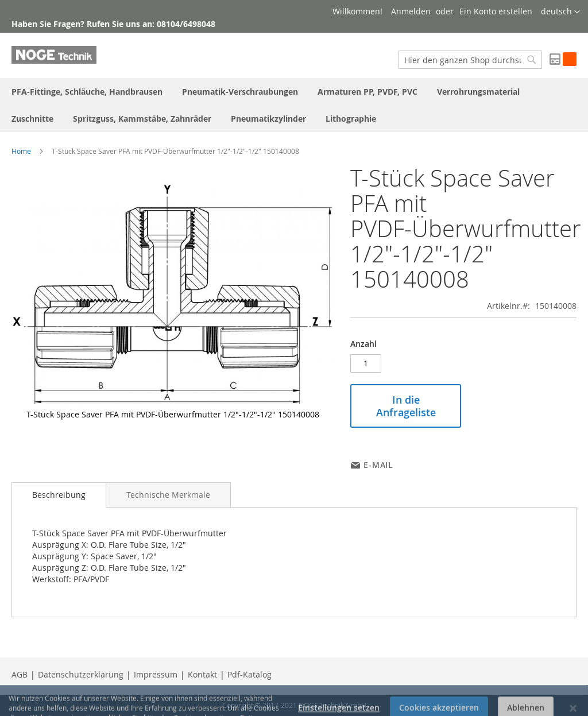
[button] (560, 12)
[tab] (59, 495)
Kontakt (202, 674)
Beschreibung (59, 495)
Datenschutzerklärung (81, 674)
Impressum (156, 674)
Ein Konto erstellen (496, 11)
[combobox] (470, 60)
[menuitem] (87, 92)
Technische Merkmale (168, 495)
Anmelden (411, 11)
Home (21, 151)
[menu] (294, 105)
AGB (20, 674)
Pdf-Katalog (249, 674)
